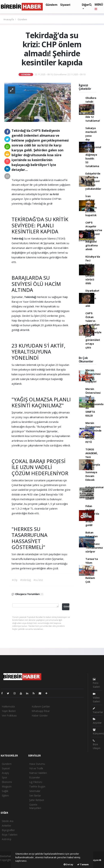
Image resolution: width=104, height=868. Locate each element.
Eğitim (5, 796)
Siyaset (65, 5)
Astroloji (6, 839)
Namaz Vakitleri (38, 773)
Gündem (52, 5)
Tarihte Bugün (37, 786)
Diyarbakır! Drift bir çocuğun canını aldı (92, 298)
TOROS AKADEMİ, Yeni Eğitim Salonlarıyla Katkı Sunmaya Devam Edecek (93, 465)
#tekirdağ (26, 580)
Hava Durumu (37, 764)
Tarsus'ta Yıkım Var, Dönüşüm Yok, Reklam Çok (92, 570)
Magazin (7, 786)
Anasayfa (9, 19)
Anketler (6, 826)
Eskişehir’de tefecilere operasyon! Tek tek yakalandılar (93, 181)
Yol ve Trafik (36, 768)
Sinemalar (35, 791)
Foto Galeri (96, 683)
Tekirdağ (18, 238)
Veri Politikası (9, 715)
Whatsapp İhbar (41, 711)
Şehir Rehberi (37, 800)
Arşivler (97, 721)
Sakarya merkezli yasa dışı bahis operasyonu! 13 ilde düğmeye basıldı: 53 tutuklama (93, 147)
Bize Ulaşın (97, 745)
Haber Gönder (40, 715)
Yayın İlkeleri (9, 711)
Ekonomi (7, 782)
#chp (15, 580)
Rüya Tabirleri (9, 835)
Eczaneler (35, 777)
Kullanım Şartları (41, 706)
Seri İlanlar (35, 796)
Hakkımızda (8, 706)
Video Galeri (96, 698)
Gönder (67, 607)
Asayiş (5, 773)
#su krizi (38, 580)
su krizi (54, 194)
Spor (4, 777)
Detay (68, 864)
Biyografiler (8, 830)
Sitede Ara (8, 821)
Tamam (83, 864)
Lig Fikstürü (36, 782)
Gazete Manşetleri (35, 806)
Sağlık (5, 791)
